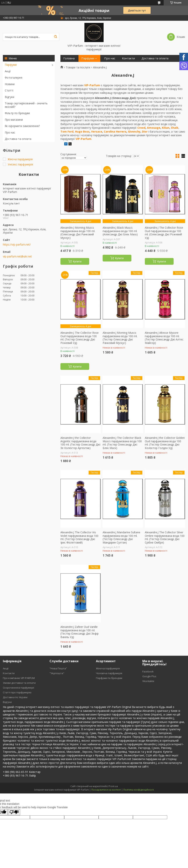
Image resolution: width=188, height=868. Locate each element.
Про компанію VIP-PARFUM (19, 678)
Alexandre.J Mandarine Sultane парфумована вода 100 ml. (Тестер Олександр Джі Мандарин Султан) (121, 537)
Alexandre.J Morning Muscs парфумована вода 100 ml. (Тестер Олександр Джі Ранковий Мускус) (120, 338)
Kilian (166, 128)
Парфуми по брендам (109, 678)
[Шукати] (55, 37)
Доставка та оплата (18, 139)
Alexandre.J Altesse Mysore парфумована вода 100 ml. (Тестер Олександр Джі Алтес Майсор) (164, 338)
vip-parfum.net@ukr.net (17, 256)
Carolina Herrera (115, 132)
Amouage (154, 128)
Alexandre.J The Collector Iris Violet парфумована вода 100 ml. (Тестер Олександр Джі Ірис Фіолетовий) (79, 537)
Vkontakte (148, 681)
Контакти (128, 58)
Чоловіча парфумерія (109, 673)
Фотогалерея (14, 78)
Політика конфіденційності (139, 790)
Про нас (10, 132)
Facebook (148, 671)
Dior (145, 132)
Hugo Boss (82, 132)
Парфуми (11, 65)
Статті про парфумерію (17, 692)
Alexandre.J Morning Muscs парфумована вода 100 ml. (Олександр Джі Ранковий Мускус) (78, 233)
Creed (141, 128)
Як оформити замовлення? (22, 126)
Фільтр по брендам (17, 113)
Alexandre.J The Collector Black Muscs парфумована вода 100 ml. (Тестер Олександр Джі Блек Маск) (122, 443)
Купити (77, 261)
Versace (97, 132)
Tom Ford (67, 132)
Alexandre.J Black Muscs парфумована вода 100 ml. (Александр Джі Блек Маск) (120, 231)
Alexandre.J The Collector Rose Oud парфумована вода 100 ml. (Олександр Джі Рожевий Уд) (164, 233)
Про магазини (14, 120)
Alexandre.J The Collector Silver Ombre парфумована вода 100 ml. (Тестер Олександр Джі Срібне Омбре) (165, 537)
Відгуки (9, 97)
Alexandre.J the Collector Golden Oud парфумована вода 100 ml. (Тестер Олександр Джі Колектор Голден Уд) (165, 443)
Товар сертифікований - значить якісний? (26, 105)
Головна (69, 58)
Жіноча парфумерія (108, 668)
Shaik (175, 128)
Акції (8, 71)
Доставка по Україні (15, 697)
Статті (9, 90)
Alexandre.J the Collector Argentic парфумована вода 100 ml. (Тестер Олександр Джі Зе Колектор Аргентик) (80, 443)
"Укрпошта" (57, 673)
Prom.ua (113, 786)
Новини (10, 84)
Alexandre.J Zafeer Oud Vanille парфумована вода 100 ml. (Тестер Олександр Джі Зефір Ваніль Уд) (80, 632)
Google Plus (149, 676)
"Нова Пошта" (58, 668)
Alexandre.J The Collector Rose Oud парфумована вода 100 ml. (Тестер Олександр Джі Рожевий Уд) (80, 338)
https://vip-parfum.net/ (17, 245)
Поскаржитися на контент (106, 790)
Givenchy (134, 132)
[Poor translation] (14, 812)
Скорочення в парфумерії (19, 688)
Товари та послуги (78, 67)
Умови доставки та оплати (19, 683)
